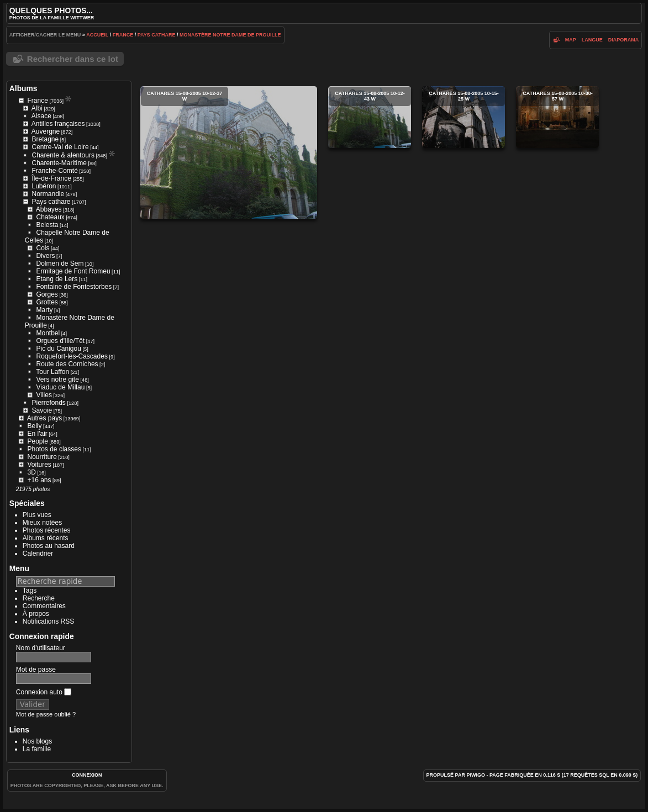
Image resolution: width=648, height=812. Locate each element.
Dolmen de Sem (60, 263)
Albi (37, 108)
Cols (43, 248)
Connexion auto (44, 692)
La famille (37, 749)
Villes (44, 395)
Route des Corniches (67, 364)
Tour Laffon (52, 372)
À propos (36, 614)
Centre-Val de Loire (60, 147)
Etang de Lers (57, 279)
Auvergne (46, 131)
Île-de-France (51, 178)
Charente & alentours (63, 155)
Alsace (41, 116)
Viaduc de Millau (61, 387)
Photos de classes (54, 449)
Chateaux (50, 217)
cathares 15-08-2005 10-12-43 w (370, 117)
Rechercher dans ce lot (73, 59)
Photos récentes (47, 530)
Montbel (48, 333)
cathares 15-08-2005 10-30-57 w (557, 117)
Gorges (47, 294)
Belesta (48, 225)
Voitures (39, 465)
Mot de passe (36, 669)
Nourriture (42, 457)
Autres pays (44, 418)
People (37, 441)
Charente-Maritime (59, 163)
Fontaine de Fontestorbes (74, 287)
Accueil (97, 35)
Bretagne (45, 139)
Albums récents (46, 538)
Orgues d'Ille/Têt (61, 341)
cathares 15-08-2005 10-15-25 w (463, 117)
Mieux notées (42, 523)
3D (32, 472)
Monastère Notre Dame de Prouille (230, 35)
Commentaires (44, 606)
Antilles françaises (58, 124)
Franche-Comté (55, 171)
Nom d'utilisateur (41, 648)
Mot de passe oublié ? (46, 714)
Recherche (39, 598)
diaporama (624, 40)
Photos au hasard (49, 546)
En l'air (37, 434)
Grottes (47, 302)
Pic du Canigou (59, 349)
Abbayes (49, 209)
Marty (45, 310)
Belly (35, 426)
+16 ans (39, 480)
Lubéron (44, 186)
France (123, 35)
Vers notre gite (58, 379)
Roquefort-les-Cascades (72, 356)
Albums (23, 88)
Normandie (48, 194)
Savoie (42, 410)
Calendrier (38, 553)
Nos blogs (37, 741)
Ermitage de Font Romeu (73, 271)
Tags (30, 590)
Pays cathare (157, 35)
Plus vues (37, 515)
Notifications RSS (48, 621)
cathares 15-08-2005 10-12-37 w (229, 152)
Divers (46, 256)
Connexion (87, 775)
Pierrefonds (49, 403)
